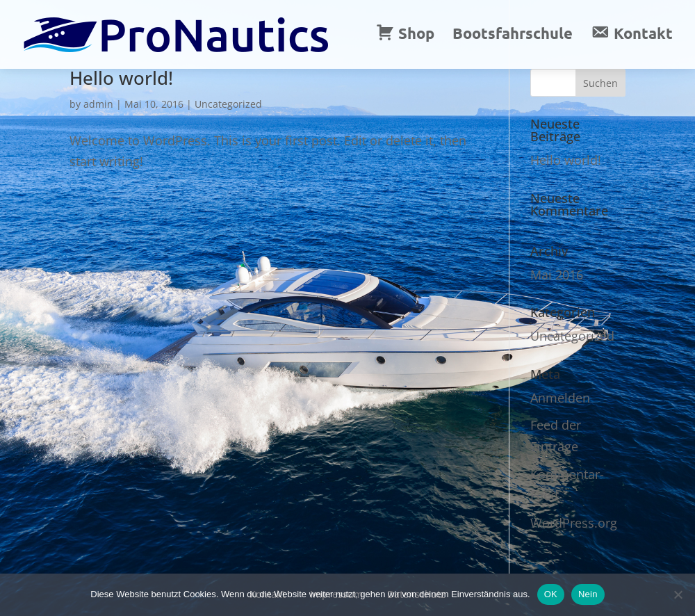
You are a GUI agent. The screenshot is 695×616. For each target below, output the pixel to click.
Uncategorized (228, 104)
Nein (588, 594)
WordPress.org (574, 523)
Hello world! (121, 78)
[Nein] (678, 594)
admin (98, 104)
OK (551, 594)
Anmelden (560, 398)
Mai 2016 (557, 275)
